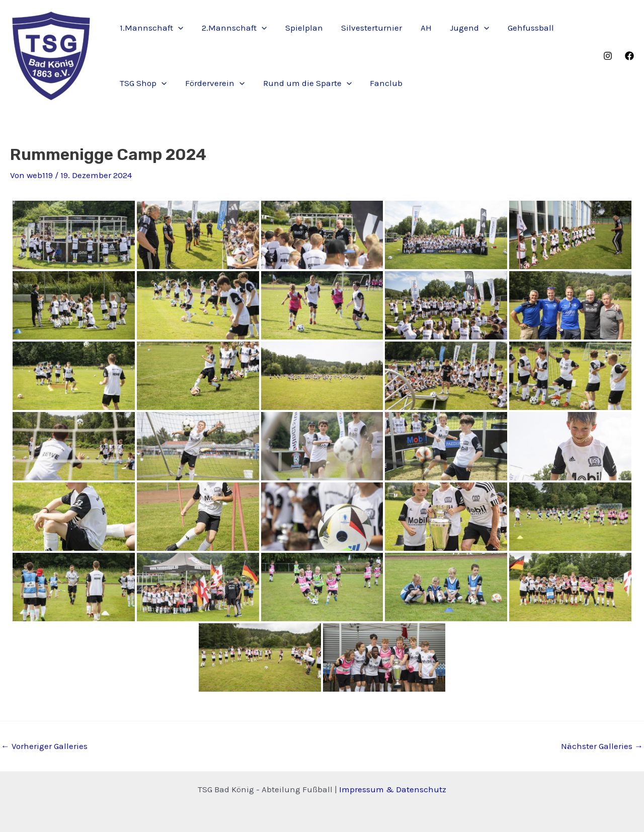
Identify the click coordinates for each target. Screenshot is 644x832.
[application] (178, 28)
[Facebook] (629, 56)
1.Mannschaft (151, 28)
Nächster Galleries (602, 746)
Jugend (462, 28)
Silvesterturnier (367, 28)
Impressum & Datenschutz (393, 789)
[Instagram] (608, 56)
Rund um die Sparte (304, 83)
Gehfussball (523, 28)
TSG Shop (143, 83)
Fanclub (382, 83)
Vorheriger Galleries (44, 746)
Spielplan (301, 28)
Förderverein (213, 83)
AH (420, 28)
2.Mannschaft (232, 28)
